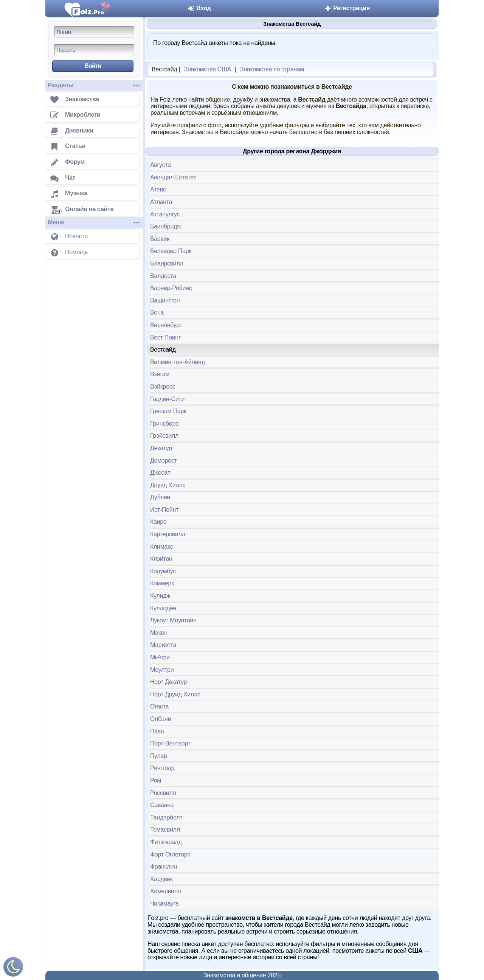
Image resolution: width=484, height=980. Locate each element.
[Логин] (94, 32)
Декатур (161, 448)
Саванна (162, 805)
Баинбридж (166, 226)
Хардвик (161, 879)
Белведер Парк (171, 251)
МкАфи (160, 657)
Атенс (158, 189)
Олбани (161, 719)
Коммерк (162, 583)
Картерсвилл (168, 534)
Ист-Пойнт (164, 510)
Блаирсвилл (167, 263)
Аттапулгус (165, 214)
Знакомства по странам (272, 69)
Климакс (162, 547)
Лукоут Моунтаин (173, 620)
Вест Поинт (166, 337)
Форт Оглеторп (170, 854)
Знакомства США (208, 69)
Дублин (160, 497)
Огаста (159, 706)
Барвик (160, 239)
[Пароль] (94, 50)
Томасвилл (165, 830)
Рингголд (162, 768)
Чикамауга (164, 904)
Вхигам (160, 374)
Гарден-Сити (167, 399)
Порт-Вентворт (170, 743)
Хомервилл (166, 891)
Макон (159, 633)
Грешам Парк (168, 411)
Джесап (160, 473)
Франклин (164, 867)
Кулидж (160, 596)
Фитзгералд (166, 842)
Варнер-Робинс (171, 288)
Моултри (162, 670)
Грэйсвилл (164, 436)
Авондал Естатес (173, 177)
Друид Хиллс (168, 485)
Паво (157, 731)
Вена (157, 313)
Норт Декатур (168, 682)
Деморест (163, 461)
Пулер (159, 756)
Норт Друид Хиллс (175, 694)
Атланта (161, 202)
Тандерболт (166, 817)
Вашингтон (165, 300)
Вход (199, 8)
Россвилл (163, 793)
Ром (156, 780)
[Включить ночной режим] (13, 968)
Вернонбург (166, 325)
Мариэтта (163, 645)
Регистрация (347, 8)
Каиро (158, 522)
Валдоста (163, 276)
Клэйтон (161, 559)
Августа (161, 165)
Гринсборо (164, 424)
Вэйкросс (163, 387)
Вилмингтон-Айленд (178, 362)
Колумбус (163, 571)
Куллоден (163, 608)
